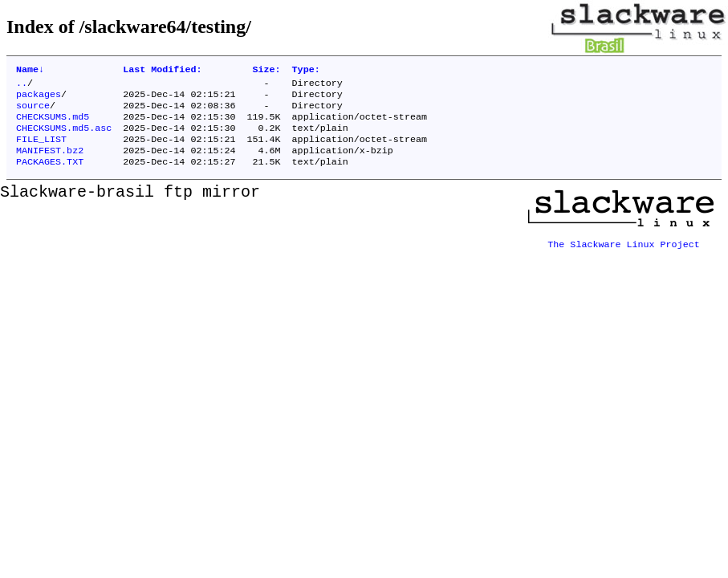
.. (22, 86)
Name (30, 71)
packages (39, 99)
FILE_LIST (41, 150)
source (33, 112)
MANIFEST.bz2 (50, 163)
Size (266, 71)
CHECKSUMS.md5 (53, 124)
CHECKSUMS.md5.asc (64, 137)
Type (306, 71)
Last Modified (162, 71)
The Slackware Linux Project (624, 253)
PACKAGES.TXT (50, 176)
